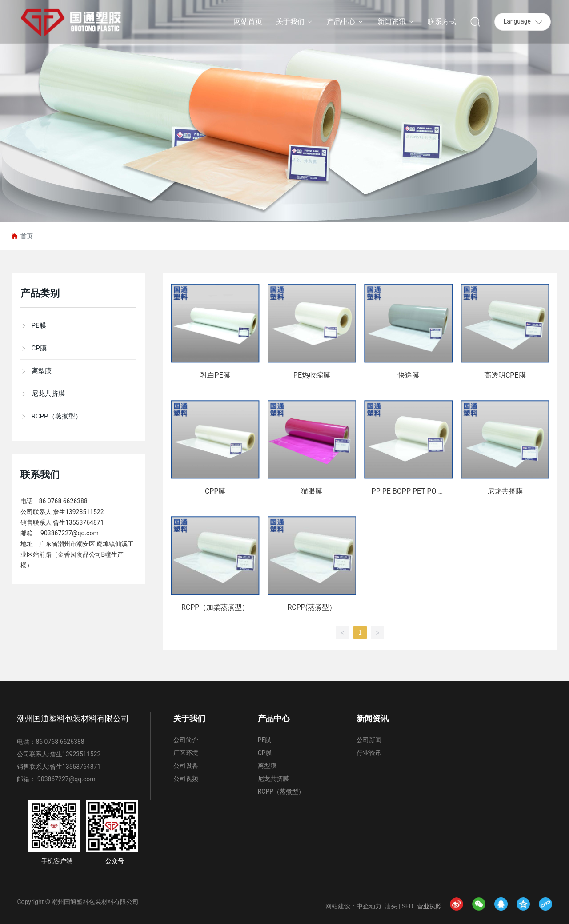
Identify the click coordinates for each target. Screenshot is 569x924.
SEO (408, 906)
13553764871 (85, 522)
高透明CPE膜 (505, 375)
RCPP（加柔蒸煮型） (215, 607)
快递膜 (409, 375)
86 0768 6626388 (63, 501)
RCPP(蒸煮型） (312, 607)
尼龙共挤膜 (505, 491)
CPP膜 (215, 491)
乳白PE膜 (215, 375)
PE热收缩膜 (312, 375)
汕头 (391, 906)
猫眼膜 (312, 491)
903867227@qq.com (70, 533)
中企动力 (369, 906)
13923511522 (85, 512)
